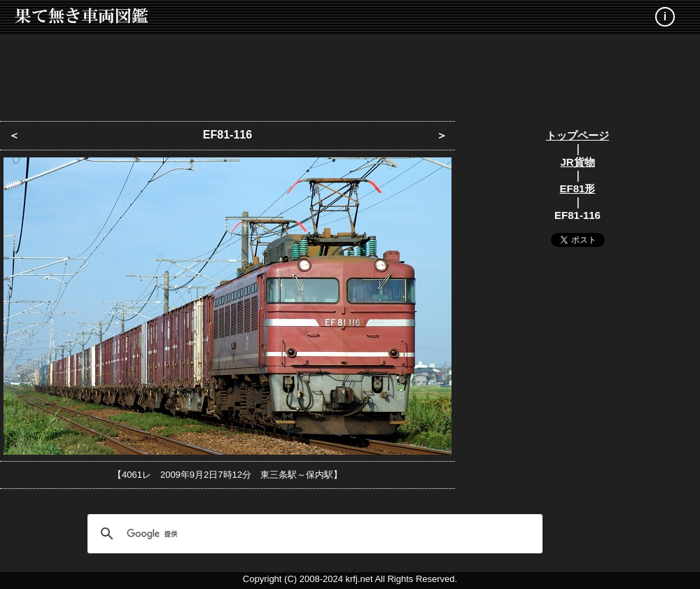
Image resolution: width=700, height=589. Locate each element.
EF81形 (578, 189)
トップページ (577, 135)
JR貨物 (577, 162)
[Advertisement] (350, 73)
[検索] (313, 534)
